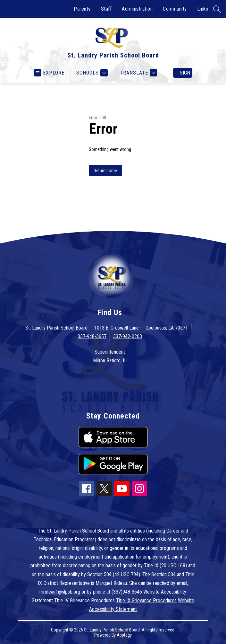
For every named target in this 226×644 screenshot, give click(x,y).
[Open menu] (49, 73)
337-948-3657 (92, 336)
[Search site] (217, 9)
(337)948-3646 (127, 592)
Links (203, 9)
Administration (137, 9)
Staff (106, 9)
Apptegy (124, 635)
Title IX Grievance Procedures (146, 600)
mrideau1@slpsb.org (60, 592)
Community (175, 9)
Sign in (186, 73)
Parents (82, 9)
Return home (105, 171)
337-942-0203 (128, 336)
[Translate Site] (138, 73)
